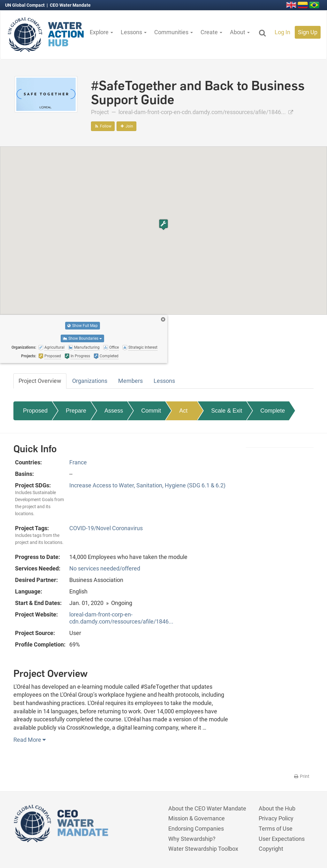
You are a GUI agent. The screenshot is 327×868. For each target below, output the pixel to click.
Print (301, 776)
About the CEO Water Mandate (207, 808)
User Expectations (282, 839)
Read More (30, 740)
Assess (114, 411)
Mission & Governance (197, 818)
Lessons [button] (134, 32)
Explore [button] (101, 32)
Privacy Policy (276, 818)
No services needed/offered (105, 568)
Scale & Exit (227, 411)
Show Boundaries (82, 338)
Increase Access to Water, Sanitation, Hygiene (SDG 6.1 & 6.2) (147, 485)
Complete (273, 411)
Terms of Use (276, 829)
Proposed (35, 411)
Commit (151, 411)
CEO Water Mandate (70, 5)
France (78, 462)
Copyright (271, 849)
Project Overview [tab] (40, 381)
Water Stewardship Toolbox (203, 849)
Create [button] (211, 32)
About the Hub (277, 808)
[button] (163, 225)
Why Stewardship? (192, 839)
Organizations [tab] (90, 381)
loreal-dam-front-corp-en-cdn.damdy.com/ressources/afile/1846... (206, 112)
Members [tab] (130, 381)
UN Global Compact (25, 5)
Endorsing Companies (196, 829)
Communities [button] (174, 32)
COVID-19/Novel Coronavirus (106, 528)
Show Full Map (83, 326)
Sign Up (308, 32)
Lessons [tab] (164, 381)
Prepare (76, 411)
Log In (282, 32)
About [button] (240, 32)
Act (183, 411)
